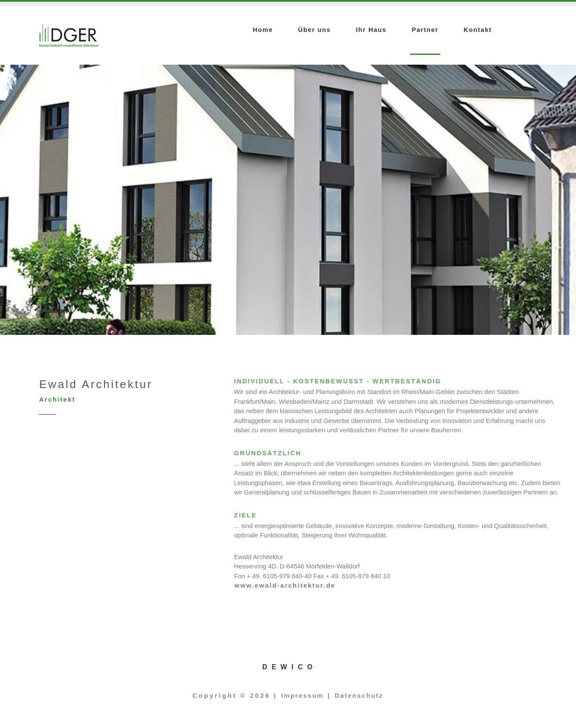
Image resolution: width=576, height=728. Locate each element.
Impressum (302, 695)
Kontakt (478, 30)
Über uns (315, 30)
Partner (425, 30)
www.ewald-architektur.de (395, 585)
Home (263, 30)
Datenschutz (359, 695)
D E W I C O (288, 667)
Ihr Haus (371, 30)
